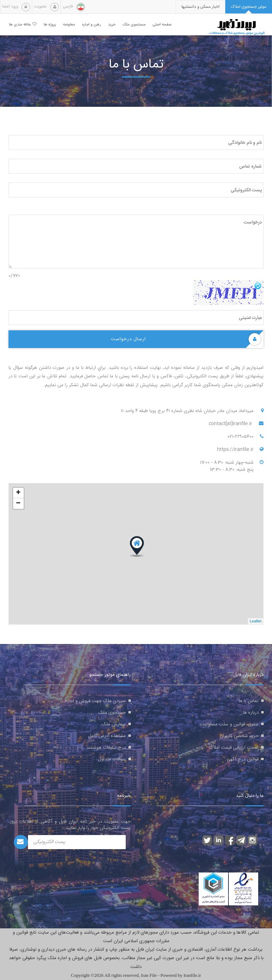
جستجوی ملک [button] (134, 25)
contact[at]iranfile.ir (231, 424)
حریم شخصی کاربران (239, 736)
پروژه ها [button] (50, 25)
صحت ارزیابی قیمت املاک (234, 748)
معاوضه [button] (69, 25)
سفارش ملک (114, 724)
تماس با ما (249, 701)
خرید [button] (112, 25)
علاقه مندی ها (23, 25)
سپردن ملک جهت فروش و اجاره (95, 701)
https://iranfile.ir (235, 450)
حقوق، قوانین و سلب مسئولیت (229, 724)
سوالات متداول (112, 759)
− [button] (18, 504)
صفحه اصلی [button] (162, 25)
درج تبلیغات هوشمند (106, 748)
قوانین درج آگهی (243, 759)
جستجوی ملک (112, 713)
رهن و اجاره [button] (92, 25)
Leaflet (256, 621)
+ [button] (18, 493)
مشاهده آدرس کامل (107, 736)
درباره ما (251, 713)
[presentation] (200, 7)
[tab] (249, 7)
